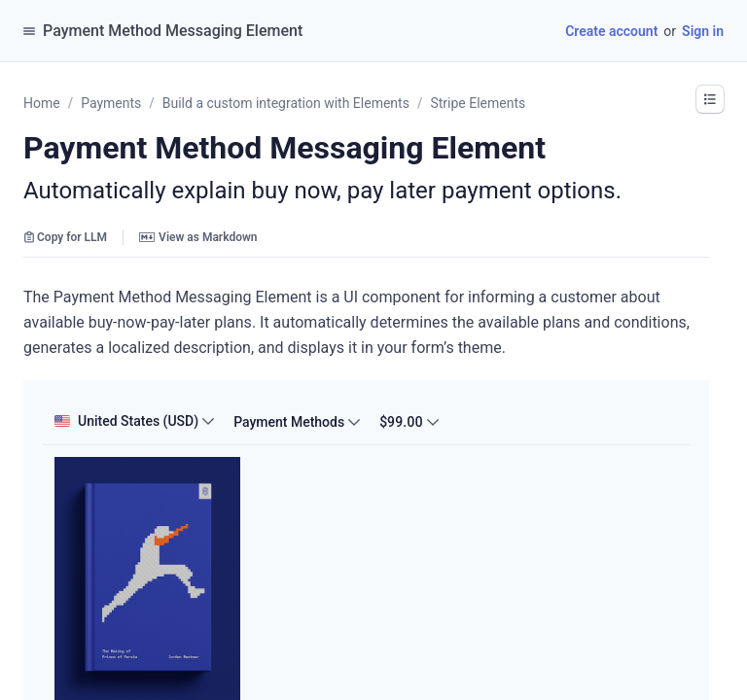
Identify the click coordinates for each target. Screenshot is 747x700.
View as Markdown (198, 237)
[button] (710, 99)
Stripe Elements (478, 103)
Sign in (703, 31)
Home (42, 103)
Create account (611, 31)
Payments (111, 103)
